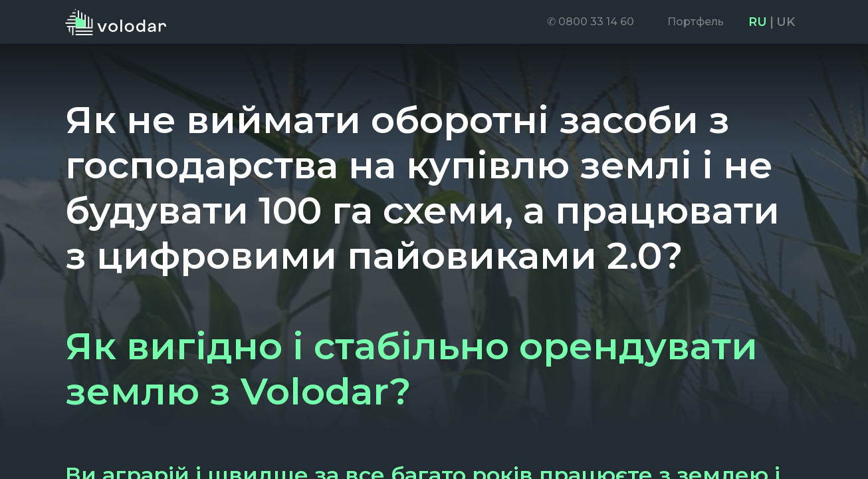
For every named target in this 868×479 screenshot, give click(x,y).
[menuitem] (591, 22)
